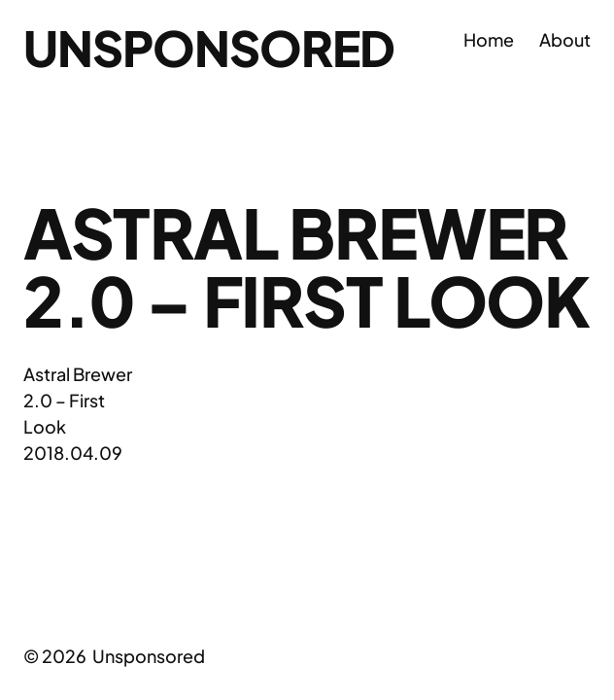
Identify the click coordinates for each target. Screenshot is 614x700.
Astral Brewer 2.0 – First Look (78, 400)
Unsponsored (209, 47)
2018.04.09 (73, 453)
